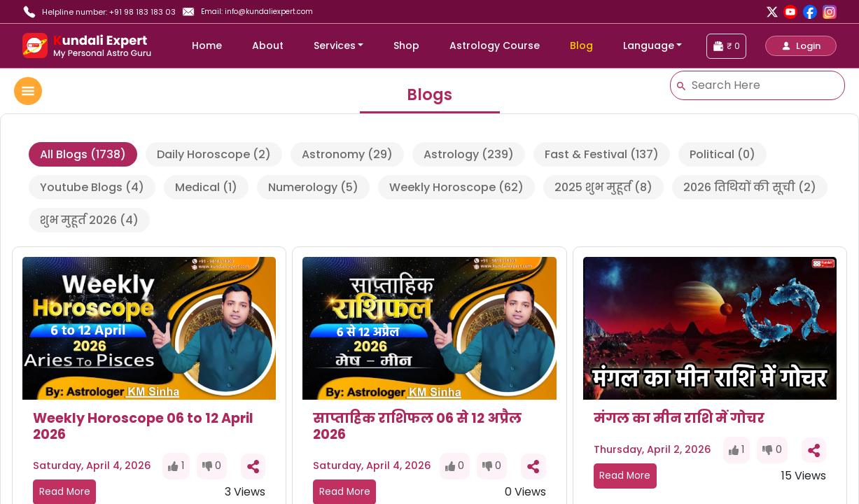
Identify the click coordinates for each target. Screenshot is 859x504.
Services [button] (335, 45)
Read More (625, 476)
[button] (801, 46)
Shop (406, 45)
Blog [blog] (581, 45)
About (268, 45)
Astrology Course (495, 45)
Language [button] (649, 45)
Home (207, 45)
